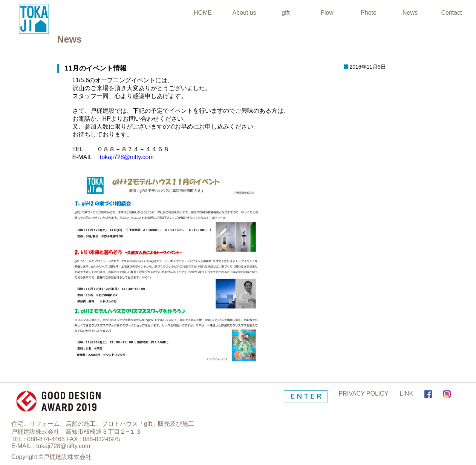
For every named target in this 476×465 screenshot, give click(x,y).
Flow (327, 13)
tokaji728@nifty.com (127, 157)
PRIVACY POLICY (364, 394)
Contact (451, 13)
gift (285, 13)
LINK (407, 394)
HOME (203, 13)
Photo (369, 13)
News (410, 13)
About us (244, 13)
